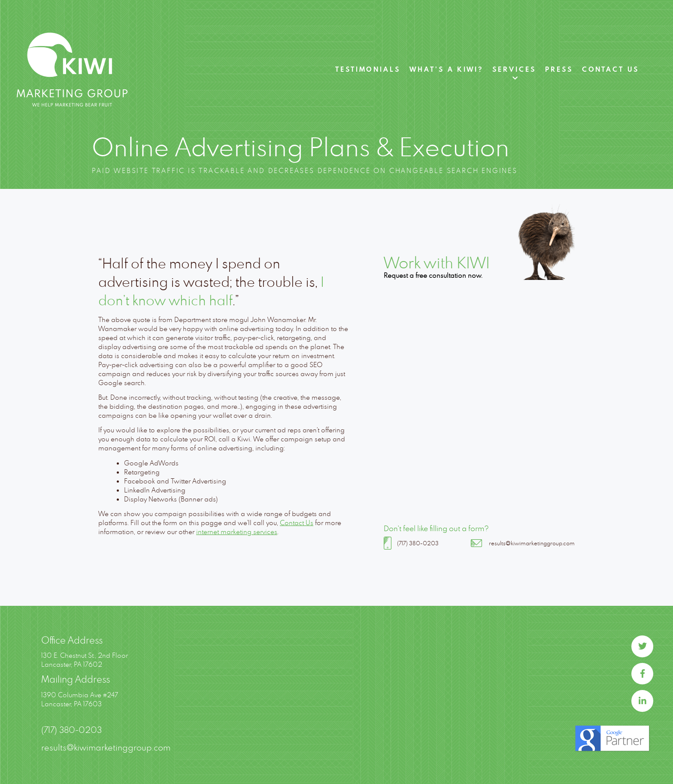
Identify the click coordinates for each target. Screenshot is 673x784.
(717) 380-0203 (418, 543)
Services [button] (514, 69)
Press (559, 69)
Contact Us (611, 69)
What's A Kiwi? (446, 69)
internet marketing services (237, 532)
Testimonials (368, 69)
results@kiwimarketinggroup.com (532, 543)
